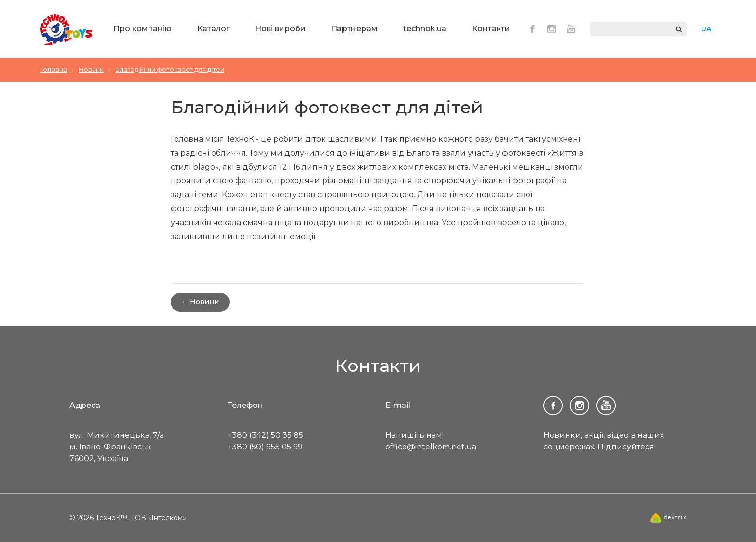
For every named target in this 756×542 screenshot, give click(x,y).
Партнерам (354, 29)
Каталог (213, 29)
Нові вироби (280, 29)
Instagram (552, 29)
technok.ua (425, 29)
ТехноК (67, 30)
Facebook (532, 29)
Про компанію (142, 29)
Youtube (571, 29)
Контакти (491, 29)
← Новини (200, 302)
